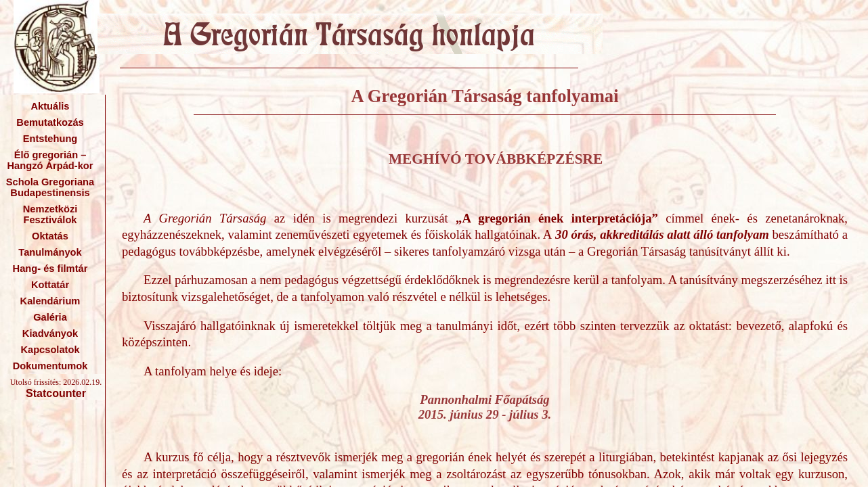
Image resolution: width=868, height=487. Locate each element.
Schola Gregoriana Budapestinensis (50, 187)
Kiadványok (50, 333)
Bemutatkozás (50, 122)
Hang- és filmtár (50, 269)
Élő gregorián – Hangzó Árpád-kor (50, 160)
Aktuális (50, 106)
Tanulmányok (50, 252)
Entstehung (50, 139)
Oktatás (50, 236)
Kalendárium (50, 301)
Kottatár (50, 285)
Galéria (50, 317)
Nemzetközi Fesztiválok (50, 214)
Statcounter (56, 393)
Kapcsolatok (50, 350)
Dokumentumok (50, 366)
